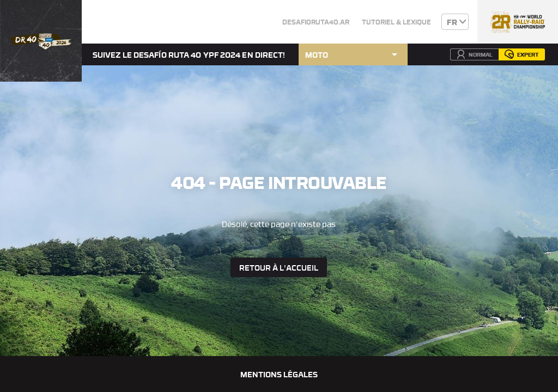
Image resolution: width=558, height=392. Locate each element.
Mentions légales (279, 374)
